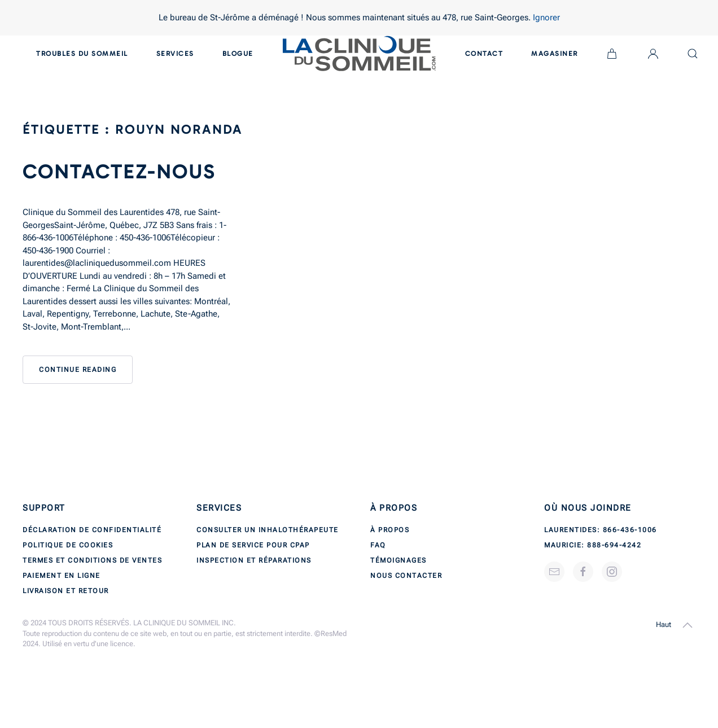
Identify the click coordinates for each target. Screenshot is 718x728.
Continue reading (78, 370)
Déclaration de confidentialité (92, 530)
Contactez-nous (119, 172)
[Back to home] (359, 54)
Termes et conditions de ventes (92, 560)
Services (175, 54)
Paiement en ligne (62, 576)
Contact (484, 54)
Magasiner (555, 54)
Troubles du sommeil (82, 54)
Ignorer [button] (546, 17)
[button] (688, 625)
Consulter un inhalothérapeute (268, 530)
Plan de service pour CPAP (253, 545)
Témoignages (399, 560)
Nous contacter (406, 576)
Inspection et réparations (254, 560)
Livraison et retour (66, 591)
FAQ (378, 545)
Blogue (238, 54)
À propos (390, 530)
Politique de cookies (68, 545)
